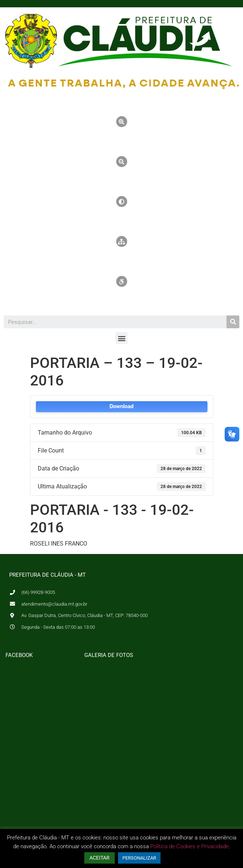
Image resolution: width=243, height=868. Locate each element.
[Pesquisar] (233, 322)
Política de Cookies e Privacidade (189, 846)
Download (121, 407)
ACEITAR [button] (100, 858)
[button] (121, 338)
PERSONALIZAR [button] (139, 858)
